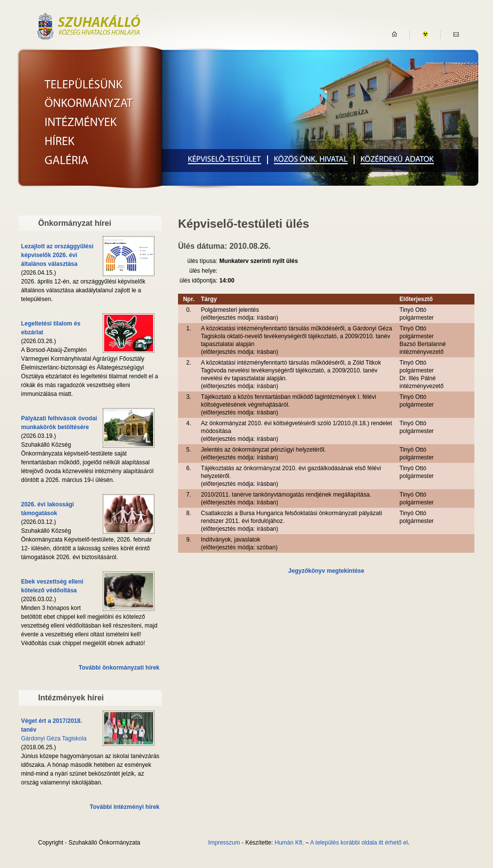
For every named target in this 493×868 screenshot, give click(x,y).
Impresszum (224, 843)
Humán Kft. (289, 843)
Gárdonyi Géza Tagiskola (54, 738)
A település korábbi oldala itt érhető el (359, 843)
